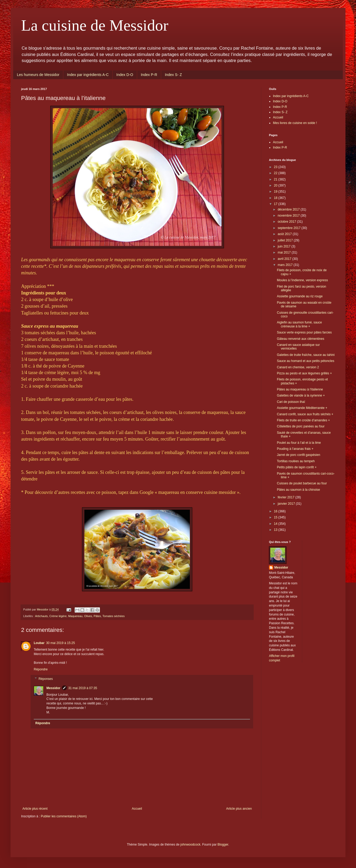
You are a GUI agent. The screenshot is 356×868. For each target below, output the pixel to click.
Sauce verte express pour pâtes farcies (304, 332)
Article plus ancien (239, 809)
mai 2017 (285, 252)
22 (276, 173)
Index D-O (125, 75)
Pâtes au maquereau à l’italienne (300, 389)
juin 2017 (285, 246)
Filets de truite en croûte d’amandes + (303, 420)
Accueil (137, 809)
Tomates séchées (114, 616)
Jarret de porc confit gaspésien (299, 455)
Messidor (53, 688)
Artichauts (41, 616)
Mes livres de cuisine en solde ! (295, 123)
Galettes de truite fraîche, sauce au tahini (306, 355)
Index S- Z (173, 75)
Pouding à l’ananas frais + (295, 449)
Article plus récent (35, 809)
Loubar (39, 643)
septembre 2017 (290, 228)
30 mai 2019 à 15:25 (61, 643)
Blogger (223, 845)
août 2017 (285, 234)
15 (276, 517)
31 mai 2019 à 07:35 (83, 688)
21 (276, 179)
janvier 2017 (287, 504)
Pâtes (97, 616)
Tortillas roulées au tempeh (296, 461)
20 (276, 185)
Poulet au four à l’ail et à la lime (299, 443)
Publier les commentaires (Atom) (64, 816)
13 (276, 530)
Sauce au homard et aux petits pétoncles (306, 361)
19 (276, 192)
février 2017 (287, 497)
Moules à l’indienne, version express (302, 280)
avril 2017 (285, 259)
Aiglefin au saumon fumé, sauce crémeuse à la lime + (299, 324)
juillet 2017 (286, 240)
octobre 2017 (287, 222)
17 (276, 204)
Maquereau (75, 616)
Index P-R (149, 75)
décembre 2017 (289, 209)
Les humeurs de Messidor (38, 75)
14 (276, 524)
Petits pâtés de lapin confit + (297, 467)
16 (276, 511)
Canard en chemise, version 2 (298, 367)
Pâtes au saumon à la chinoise (298, 490)
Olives (88, 616)
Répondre (41, 669)
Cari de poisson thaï (291, 402)
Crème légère (58, 616)
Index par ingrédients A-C (88, 75)
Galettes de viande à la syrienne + (301, 395)
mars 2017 (286, 265)
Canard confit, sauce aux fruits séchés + (305, 414)
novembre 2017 (289, 216)
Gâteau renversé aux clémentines (300, 339)
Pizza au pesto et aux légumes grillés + (304, 373)
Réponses (46, 679)
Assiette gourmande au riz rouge (300, 296)
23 (276, 167)
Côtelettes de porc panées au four (301, 426)
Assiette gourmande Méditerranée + (302, 408)
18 (276, 198)
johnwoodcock (190, 845)
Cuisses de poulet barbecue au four (302, 483)
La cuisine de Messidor (95, 25)
